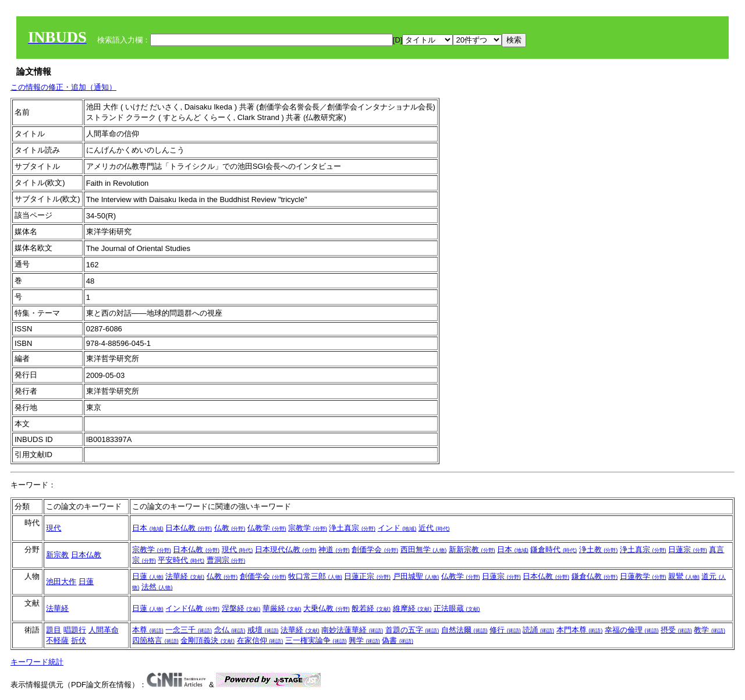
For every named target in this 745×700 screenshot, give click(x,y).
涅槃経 (241, 608)
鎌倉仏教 (595, 576)
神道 (334, 549)
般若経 (371, 608)
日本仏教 (189, 528)
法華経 (185, 576)
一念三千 (189, 630)
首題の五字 (412, 630)
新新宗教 (472, 549)
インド (397, 528)
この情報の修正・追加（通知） (63, 87)
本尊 (148, 630)
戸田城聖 (416, 576)
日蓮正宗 (367, 576)
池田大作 (61, 581)
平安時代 (181, 560)
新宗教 (57, 555)
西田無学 (424, 549)
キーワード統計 (37, 662)
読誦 (538, 630)
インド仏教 (192, 608)
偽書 (398, 640)
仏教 (230, 528)
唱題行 (75, 630)
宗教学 (308, 528)
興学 (364, 640)
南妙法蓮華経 (352, 630)
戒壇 (263, 630)
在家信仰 (260, 640)
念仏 (230, 630)
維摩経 (412, 608)
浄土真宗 (352, 528)
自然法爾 (464, 630)
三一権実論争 (316, 640)
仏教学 (267, 528)
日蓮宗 (688, 549)
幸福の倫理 (632, 630)
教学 (709, 630)
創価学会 (375, 549)
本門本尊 (580, 630)
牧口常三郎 (315, 576)
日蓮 (86, 581)
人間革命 (104, 630)
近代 (434, 528)
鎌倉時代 (554, 549)
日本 (148, 528)
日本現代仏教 (286, 549)
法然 (157, 587)
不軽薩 (57, 640)
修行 (505, 630)
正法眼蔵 (457, 608)
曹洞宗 (226, 560)
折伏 (79, 640)
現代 (54, 528)
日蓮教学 (643, 576)
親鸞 (684, 576)
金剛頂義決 (207, 640)
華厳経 (282, 608)
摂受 (676, 630)
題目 (54, 630)
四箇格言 (155, 640)
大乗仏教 (327, 608)
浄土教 (599, 549)
